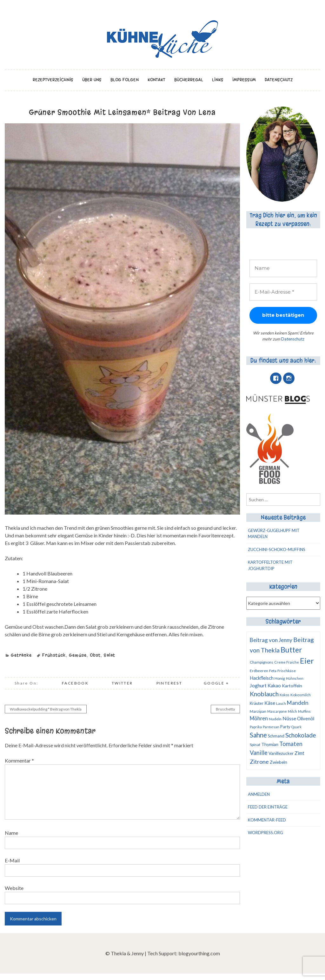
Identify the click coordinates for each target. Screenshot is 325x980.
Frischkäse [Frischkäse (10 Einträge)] (287, 671)
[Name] (283, 268)
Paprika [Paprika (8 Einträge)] (256, 727)
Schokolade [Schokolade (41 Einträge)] (301, 735)
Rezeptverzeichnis (53, 80)
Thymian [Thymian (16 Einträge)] (270, 744)
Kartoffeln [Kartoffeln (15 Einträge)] (292, 686)
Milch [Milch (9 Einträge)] (292, 711)
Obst (95, 655)
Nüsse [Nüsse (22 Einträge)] (289, 718)
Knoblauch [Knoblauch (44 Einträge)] (264, 694)
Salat (109, 655)
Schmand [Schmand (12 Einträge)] (276, 736)
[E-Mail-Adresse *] (283, 292)
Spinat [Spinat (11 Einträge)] (255, 745)
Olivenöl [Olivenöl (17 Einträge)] (306, 718)
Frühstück (54, 655)
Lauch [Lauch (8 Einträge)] (281, 703)
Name (11, 833)
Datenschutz (279, 80)
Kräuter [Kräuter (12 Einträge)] (257, 703)
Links (218, 80)
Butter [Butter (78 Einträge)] (291, 650)
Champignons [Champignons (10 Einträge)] (262, 662)
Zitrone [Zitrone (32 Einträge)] (259, 762)
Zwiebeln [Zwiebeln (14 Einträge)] (279, 762)
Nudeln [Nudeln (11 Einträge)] (275, 719)
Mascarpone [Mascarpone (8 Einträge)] (277, 711)
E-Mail (12, 860)
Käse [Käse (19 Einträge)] (270, 703)
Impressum (244, 80)
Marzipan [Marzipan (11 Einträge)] (258, 711)
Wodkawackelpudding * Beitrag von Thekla (46, 709)
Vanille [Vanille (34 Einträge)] (259, 753)
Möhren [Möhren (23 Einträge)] (259, 718)
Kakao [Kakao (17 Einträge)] (274, 685)
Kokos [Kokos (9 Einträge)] (285, 695)
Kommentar (19, 760)
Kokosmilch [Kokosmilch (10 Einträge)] (301, 695)
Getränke (21, 655)
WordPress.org (265, 833)
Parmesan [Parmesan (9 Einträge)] (271, 727)
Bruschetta (225, 709)
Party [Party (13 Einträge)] (285, 727)
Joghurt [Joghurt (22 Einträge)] (258, 685)
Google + (216, 683)
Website (14, 888)
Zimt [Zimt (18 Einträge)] (299, 753)
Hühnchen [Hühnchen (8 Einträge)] (295, 678)
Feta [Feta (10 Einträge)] (273, 671)
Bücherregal (189, 80)
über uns (92, 80)
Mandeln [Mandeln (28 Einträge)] (298, 703)
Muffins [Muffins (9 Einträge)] (304, 711)
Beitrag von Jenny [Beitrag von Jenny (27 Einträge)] (271, 640)
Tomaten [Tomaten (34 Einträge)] (291, 744)
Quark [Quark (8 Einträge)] (296, 727)
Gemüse (78, 655)
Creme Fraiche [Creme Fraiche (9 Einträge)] (287, 662)
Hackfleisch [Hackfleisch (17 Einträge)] (262, 678)
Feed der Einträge (268, 807)
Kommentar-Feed (267, 820)
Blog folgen (125, 80)
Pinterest (169, 683)
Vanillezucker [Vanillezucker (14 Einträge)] (281, 753)
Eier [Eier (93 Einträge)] (307, 661)
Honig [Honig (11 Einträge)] (280, 678)
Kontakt (156, 80)
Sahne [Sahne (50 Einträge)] (258, 735)
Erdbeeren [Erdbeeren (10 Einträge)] (259, 671)
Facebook (75, 683)
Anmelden (259, 794)
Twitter (122, 683)
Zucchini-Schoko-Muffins (277, 549)
